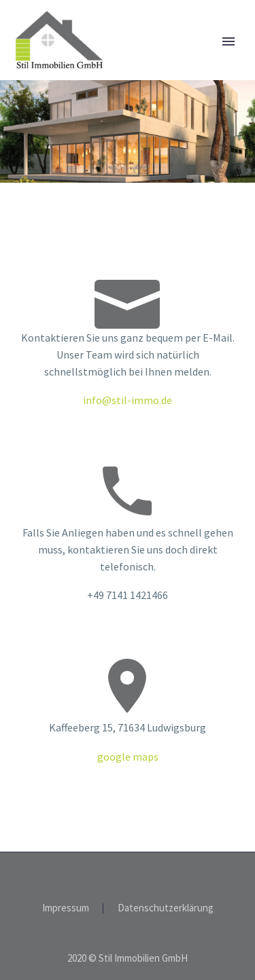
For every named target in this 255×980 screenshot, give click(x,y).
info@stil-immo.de (128, 400)
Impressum (66, 908)
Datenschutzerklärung (166, 908)
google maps (128, 757)
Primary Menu (228, 41)
